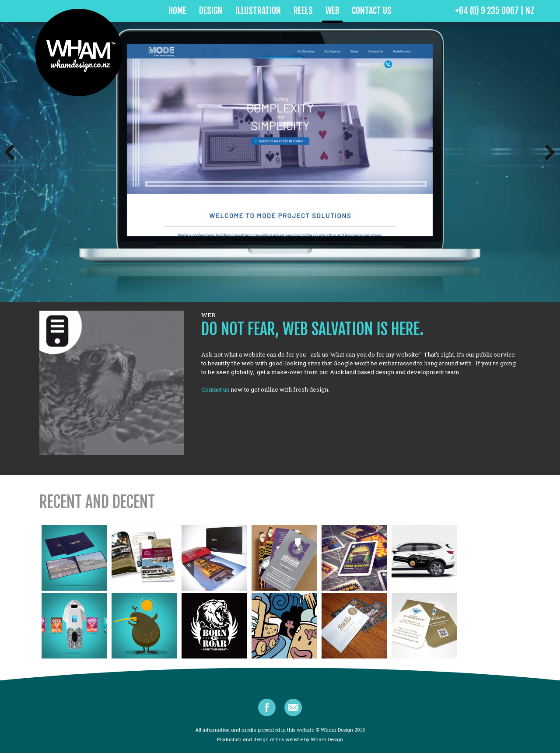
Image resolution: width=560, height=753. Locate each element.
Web (332, 11)
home (177, 11)
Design (211, 11)
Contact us (215, 389)
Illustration (258, 11)
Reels (303, 11)
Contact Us (372, 11)
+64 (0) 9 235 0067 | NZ (495, 11)
